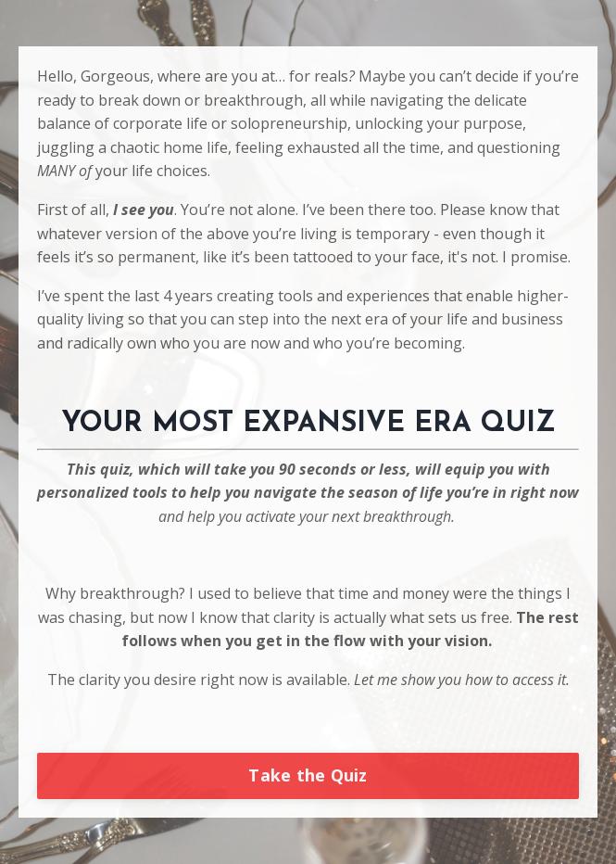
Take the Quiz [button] (308, 775)
